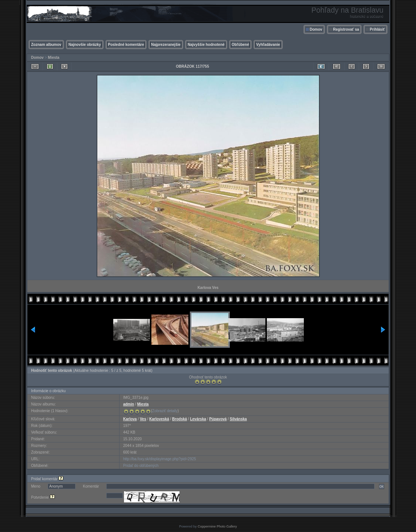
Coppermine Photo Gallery (217, 526)
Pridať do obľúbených (141, 466)
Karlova (130, 419)
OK (382, 486)
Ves (143, 419)
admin (129, 404)
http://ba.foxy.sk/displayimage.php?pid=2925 (160, 459)
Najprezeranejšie (166, 45)
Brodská (180, 419)
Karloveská (159, 419)
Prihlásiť (377, 29)
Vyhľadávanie (268, 45)
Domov (316, 29)
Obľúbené (240, 45)
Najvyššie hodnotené (206, 45)
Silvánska (238, 419)
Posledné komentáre (126, 45)
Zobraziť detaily (165, 411)
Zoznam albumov (46, 45)
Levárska (198, 419)
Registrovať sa (346, 29)
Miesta (53, 58)
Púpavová (218, 419)
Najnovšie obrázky (85, 45)
